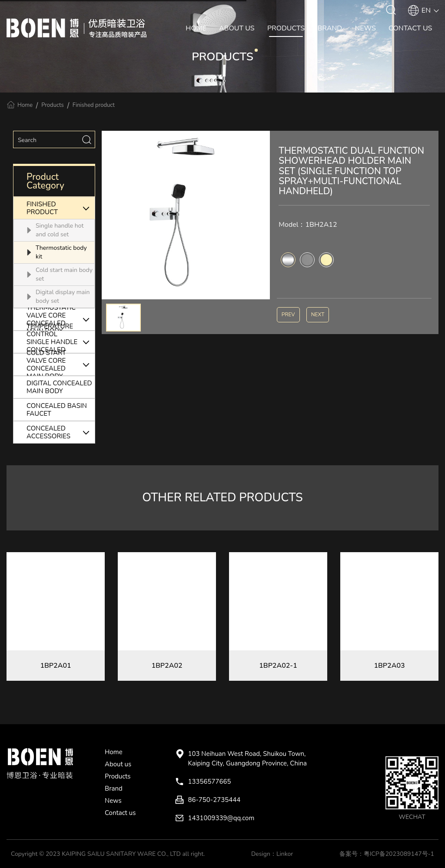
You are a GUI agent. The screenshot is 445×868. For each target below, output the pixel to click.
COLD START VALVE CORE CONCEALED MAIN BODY (61, 364)
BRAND (330, 28)
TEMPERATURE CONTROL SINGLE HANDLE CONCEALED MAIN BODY (61, 342)
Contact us (120, 813)
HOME (196, 28)
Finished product (94, 105)
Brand (114, 788)
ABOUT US (237, 28)
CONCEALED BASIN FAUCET (57, 410)
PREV (288, 315)
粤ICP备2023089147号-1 (399, 854)
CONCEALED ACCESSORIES (61, 432)
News (113, 801)
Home (25, 105)
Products (53, 105)
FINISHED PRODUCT (61, 208)
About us (118, 764)
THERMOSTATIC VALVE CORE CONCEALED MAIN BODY (61, 319)
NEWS (365, 28)
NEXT (318, 315)
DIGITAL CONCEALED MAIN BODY (59, 387)
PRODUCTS (286, 28)
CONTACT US (410, 28)
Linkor (285, 854)
